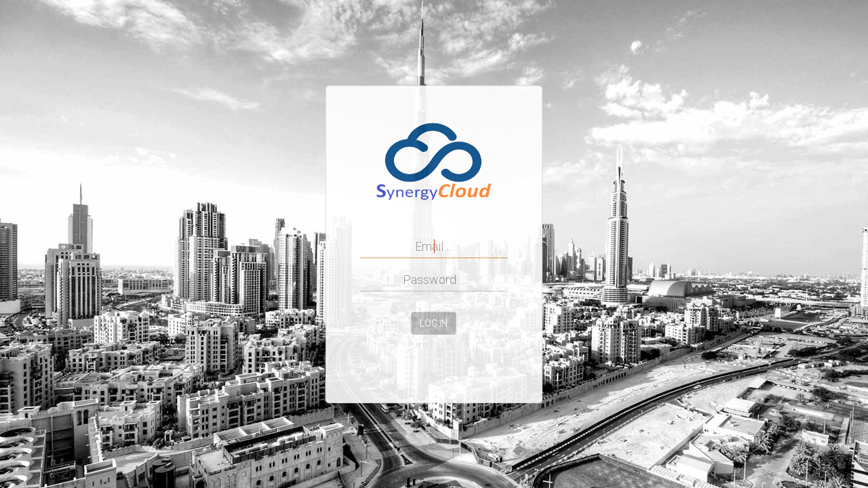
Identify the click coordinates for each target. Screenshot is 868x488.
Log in (434, 323)
